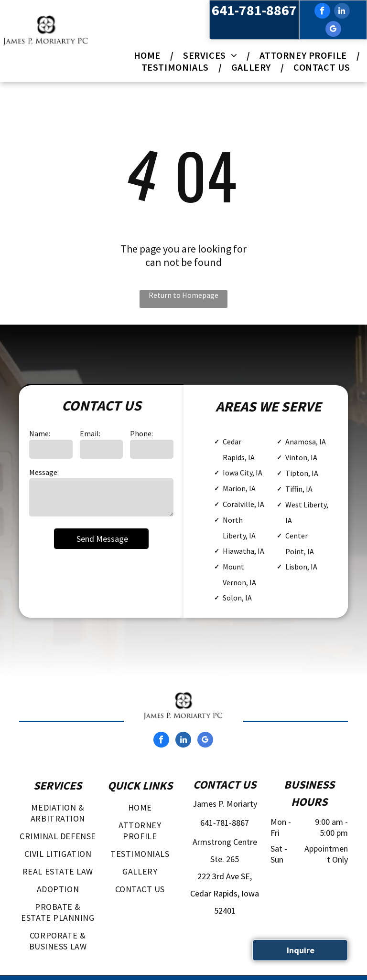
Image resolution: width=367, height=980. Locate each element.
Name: (40, 433)
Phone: (141, 433)
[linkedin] (342, 12)
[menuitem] (149, 55)
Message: (44, 472)
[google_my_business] (333, 30)
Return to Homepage (183, 295)
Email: (90, 433)
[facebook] (322, 12)
